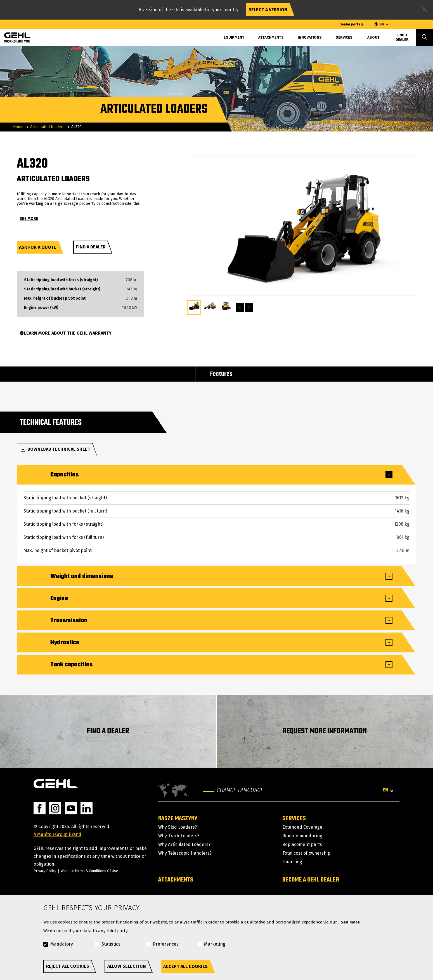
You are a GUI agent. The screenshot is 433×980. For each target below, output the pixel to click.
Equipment (234, 37)
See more (350, 922)
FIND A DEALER (108, 731)
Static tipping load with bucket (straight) (62, 289)
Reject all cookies (68, 966)
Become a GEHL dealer (311, 880)
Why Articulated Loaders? (184, 844)
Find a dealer (91, 247)
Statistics (111, 944)
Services (344, 37)
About (373, 37)
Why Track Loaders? (179, 836)
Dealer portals (352, 24)
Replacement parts (302, 844)
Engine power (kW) (41, 308)
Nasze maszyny (178, 819)
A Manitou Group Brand (57, 834)
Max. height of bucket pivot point (55, 299)
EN (382, 24)
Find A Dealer (402, 37)
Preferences (166, 944)
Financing (292, 862)
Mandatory (62, 944)
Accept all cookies (185, 966)
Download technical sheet (55, 449)
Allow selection (127, 966)
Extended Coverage (302, 827)
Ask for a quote (38, 247)
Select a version (268, 10)
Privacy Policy (45, 871)
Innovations (310, 37)
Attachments (271, 37)
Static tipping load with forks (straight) (61, 280)
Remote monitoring (302, 836)
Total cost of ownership (306, 853)
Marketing (215, 944)
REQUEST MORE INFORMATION (325, 731)
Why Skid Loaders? (178, 827)
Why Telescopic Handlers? (185, 853)
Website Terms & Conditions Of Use (89, 871)
